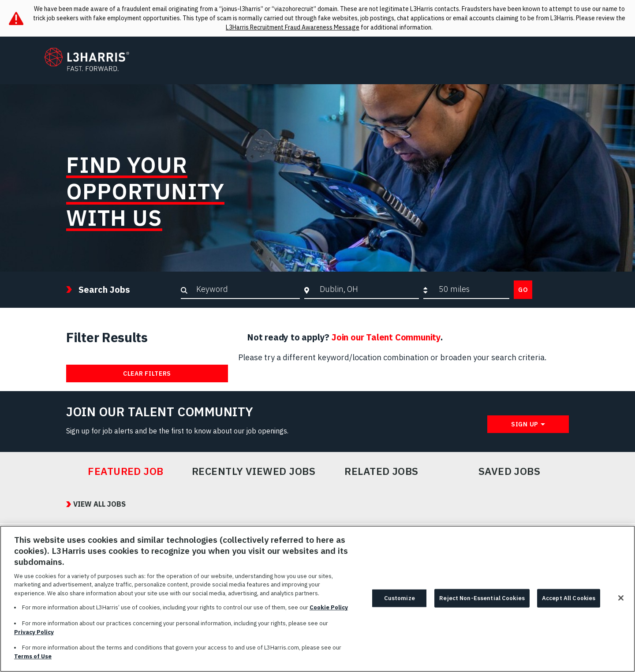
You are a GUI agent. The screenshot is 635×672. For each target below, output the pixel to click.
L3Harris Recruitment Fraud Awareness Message (293, 27)
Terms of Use (33, 660)
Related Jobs (381, 471)
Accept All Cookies (569, 602)
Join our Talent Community (386, 337)
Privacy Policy (34, 636)
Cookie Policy (329, 611)
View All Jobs (99, 504)
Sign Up (525, 424)
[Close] (621, 601)
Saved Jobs (510, 471)
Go (523, 290)
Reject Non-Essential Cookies (482, 602)
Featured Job (126, 471)
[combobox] (367, 289)
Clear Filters (147, 373)
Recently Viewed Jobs (254, 471)
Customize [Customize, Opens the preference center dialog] (400, 602)
